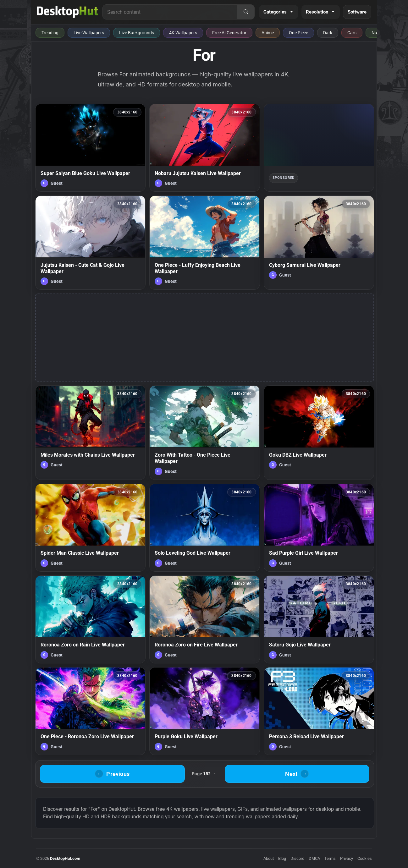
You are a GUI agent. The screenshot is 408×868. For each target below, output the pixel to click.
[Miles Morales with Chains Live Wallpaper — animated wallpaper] (90, 432)
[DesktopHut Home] (67, 12)
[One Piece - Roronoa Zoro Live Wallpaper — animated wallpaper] (90, 711)
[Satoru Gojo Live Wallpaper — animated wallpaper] (319, 619)
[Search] (246, 12)
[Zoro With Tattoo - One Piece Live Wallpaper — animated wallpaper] (204, 432)
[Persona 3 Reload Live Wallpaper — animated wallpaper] (319, 711)
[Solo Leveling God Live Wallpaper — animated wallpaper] (204, 528)
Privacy (347, 858)
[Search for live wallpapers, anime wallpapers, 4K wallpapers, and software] (170, 12)
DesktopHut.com (65, 858)
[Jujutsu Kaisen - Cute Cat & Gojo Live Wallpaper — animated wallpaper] (90, 243)
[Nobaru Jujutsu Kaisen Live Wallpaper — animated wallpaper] (204, 148)
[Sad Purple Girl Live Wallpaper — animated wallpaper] (319, 528)
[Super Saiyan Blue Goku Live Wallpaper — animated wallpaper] (90, 148)
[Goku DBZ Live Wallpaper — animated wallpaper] (319, 432)
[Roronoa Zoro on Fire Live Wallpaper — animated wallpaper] (204, 619)
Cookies (365, 858)
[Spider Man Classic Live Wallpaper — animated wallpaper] (90, 528)
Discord (297, 858)
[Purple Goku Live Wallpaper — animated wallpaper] (204, 711)
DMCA (314, 858)
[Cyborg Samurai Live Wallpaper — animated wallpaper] (319, 243)
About (269, 858)
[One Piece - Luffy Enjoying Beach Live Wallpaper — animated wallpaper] (204, 243)
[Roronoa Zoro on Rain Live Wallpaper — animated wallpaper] (90, 619)
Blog (282, 858)
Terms (330, 858)
